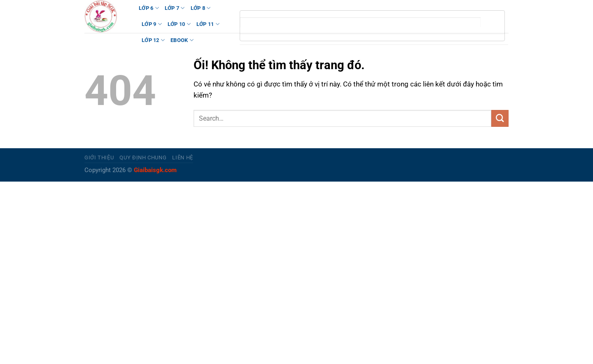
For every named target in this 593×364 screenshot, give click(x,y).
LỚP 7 (175, 8)
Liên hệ (183, 157)
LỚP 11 (208, 24)
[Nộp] (500, 118)
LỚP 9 (152, 24)
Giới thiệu (99, 157)
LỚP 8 (201, 8)
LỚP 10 (179, 24)
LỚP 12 (153, 40)
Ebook (182, 40)
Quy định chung (143, 157)
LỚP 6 (149, 8)
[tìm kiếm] (360, 22)
